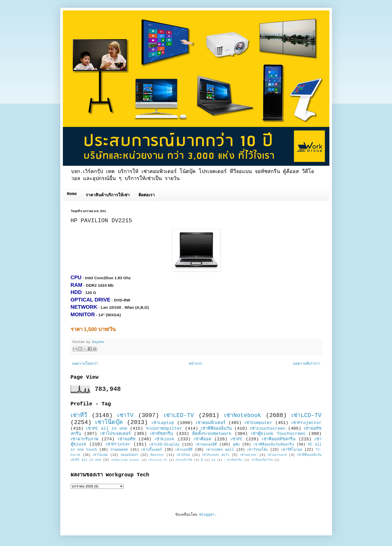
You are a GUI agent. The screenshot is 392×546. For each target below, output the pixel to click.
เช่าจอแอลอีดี (206, 444)
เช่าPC (236, 439)
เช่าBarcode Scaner (125, 460)
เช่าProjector (306, 423)
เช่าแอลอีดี (184, 450)
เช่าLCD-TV (306, 415)
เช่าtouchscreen (268, 429)
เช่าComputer (258, 423)
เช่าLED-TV (179, 415)
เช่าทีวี (79, 415)
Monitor (157, 455)
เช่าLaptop (163, 423)
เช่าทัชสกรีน (161, 434)
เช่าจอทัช (127, 439)
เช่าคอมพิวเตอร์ (211, 423)
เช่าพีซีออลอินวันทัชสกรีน (274, 444)
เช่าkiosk (165, 439)
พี (202, 460)
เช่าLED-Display (164, 444)
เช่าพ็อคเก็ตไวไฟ (262, 460)
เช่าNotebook (243, 415)
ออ (213, 460)
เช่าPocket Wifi (216, 455)
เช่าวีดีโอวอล (292, 450)
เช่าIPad (183, 455)
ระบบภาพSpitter (164, 429)
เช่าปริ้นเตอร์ (152, 450)
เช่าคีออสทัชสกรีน (279, 439)
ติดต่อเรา (147, 195)
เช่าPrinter (118, 444)
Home (72, 194)
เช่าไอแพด (100, 455)
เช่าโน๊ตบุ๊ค (109, 422)
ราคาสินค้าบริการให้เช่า (108, 195)
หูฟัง (236, 444)
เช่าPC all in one (107, 429)
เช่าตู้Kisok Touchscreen (278, 434)
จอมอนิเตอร (129, 455)
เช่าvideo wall (220, 450)
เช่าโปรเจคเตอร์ (115, 434)
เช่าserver (249, 455)
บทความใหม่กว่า (85, 364)
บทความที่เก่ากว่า (307, 364)
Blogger (207, 515)
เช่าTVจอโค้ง (257, 450)
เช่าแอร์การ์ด (184, 460)
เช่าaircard (277, 455)
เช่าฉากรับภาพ (84, 439)
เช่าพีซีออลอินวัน (216, 429)
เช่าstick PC (158, 460)
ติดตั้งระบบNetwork (212, 434)
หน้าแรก (195, 364)
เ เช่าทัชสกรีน (233, 460)
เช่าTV (125, 415)
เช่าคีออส (202, 439)
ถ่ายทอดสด (119, 450)
